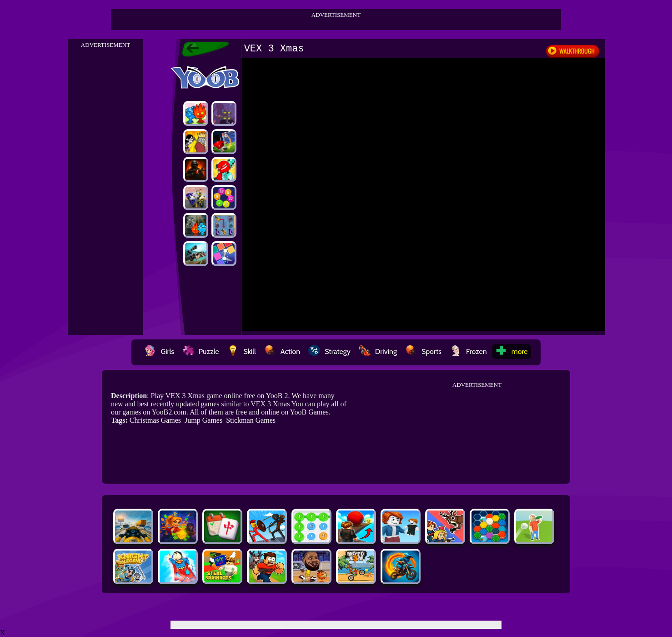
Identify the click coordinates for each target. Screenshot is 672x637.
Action (282, 351)
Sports (423, 351)
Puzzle (201, 351)
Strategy (329, 351)
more (512, 351)
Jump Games (203, 420)
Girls (159, 351)
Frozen (468, 351)
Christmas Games (155, 420)
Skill (241, 351)
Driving (378, 351)
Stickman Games (251, 420)
